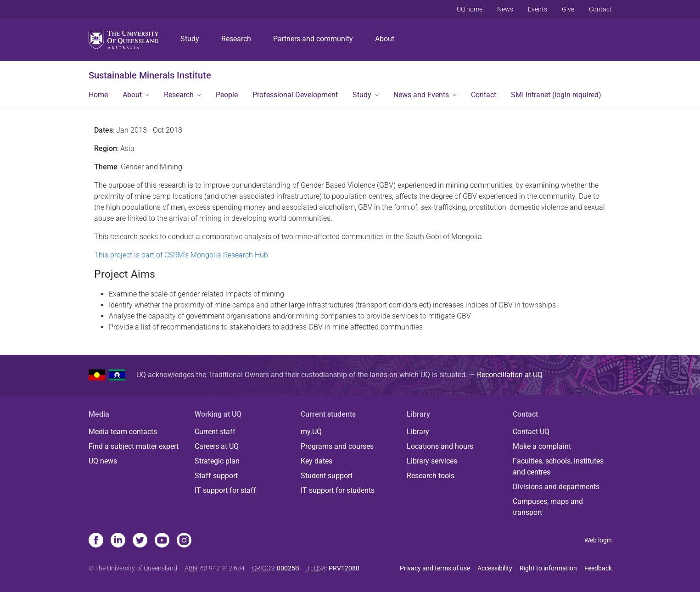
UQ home (470, 9)
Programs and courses (337, 446)
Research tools (431, 476)
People (227, 95)
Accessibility (495, 568)
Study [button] (362, 95)
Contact (600, 9)
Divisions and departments (556, 487)
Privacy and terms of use (435, 568)
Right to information (548, 568)
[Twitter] (140, 541)
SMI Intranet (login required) (556, 95)
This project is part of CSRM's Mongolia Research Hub (181, 255)
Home (98, 95)
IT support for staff (225, 490)
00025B (288, 568)
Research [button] (179, 95)
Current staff (215, 432)
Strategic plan (217, 461)
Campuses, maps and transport (548, 507)
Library (418, 432)
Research (236, 39)
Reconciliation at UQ (510, 375)
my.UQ (311, 432)
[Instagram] (184, 541)
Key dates (316, 461)
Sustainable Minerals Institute (150, 75)
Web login (598, 540)
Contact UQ (531, 432)
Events (538, 9)
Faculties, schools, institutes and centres (558, 466)
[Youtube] (162, 541)
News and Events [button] (421, 95)
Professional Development (295, 95)
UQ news (103, 461)
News (505, 9)
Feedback (598, 568)
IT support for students (338, 490)
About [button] (132, 95)
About (385, 39)
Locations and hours (440, 446)
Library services (432, 461)
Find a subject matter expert (134, 446)
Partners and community (313, 39)
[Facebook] (96, 541)
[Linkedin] (118, 541)
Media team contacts (123, 432)
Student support (327, 476)
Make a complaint (542, 446)
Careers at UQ (217, 446)
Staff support (216, 476)
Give (568, 9)
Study (190, 39)
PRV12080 (344, 568)
